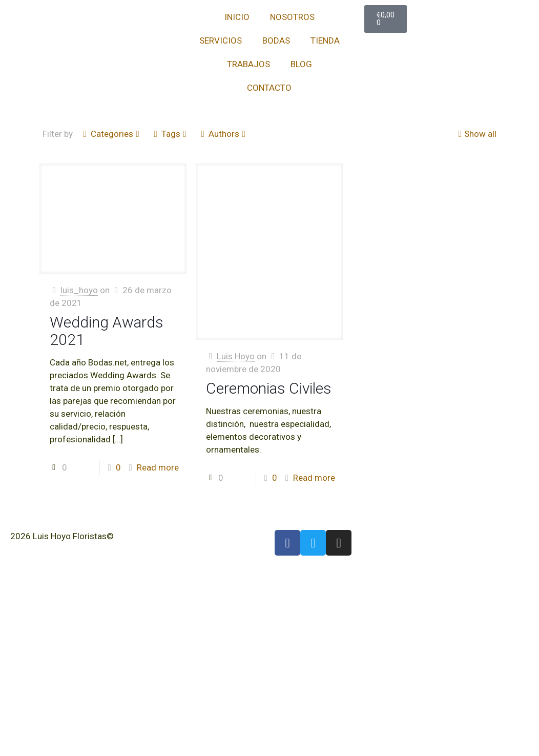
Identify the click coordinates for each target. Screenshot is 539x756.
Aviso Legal (138, 536)
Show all (476, 134)
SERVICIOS (221, 40)
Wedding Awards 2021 (107, 331)
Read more (158, 467)
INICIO (237, 17)
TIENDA (325, 40)
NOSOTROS (292, 17)
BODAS (276, 40)
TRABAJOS (248, 64)
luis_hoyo (79, 290)
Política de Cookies (47, 549)
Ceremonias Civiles (269, 388)
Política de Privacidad (208, 536)
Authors (223, 134)
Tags (170, 134)
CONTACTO (269, 88)
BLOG (301, 64)
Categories (111, 134)
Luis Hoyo (236, 356)
